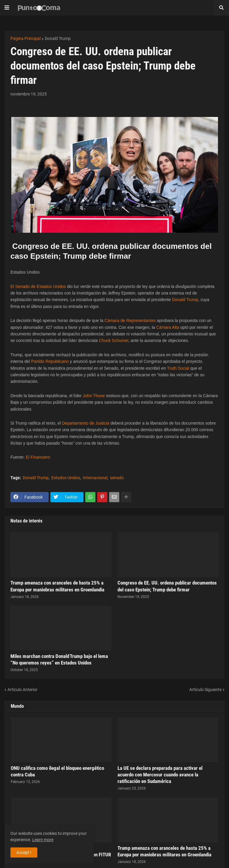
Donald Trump (58, 38)
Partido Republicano (50, 361)
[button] (7, 8)
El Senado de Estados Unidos (38, 286)
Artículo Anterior (23, 690)
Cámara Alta (168, 327)
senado (117, 478)
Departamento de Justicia (86, 423)
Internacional (95, 478)
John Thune (94, 396)
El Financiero (38, 457)
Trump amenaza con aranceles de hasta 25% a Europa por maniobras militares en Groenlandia (57, 586)
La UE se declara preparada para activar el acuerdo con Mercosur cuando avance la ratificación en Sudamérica (160, 775)
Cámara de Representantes (130, 320)
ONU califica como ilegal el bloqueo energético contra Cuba (57, 771)
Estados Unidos (66, 478)
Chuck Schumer (113, 340)
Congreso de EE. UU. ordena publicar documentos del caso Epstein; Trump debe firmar (167, 586)
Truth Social (178, 368)
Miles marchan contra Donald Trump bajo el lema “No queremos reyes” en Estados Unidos (59, 659)
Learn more (43, 840)
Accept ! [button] (24, 852)
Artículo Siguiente (205, 690)
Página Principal (25, 38)
